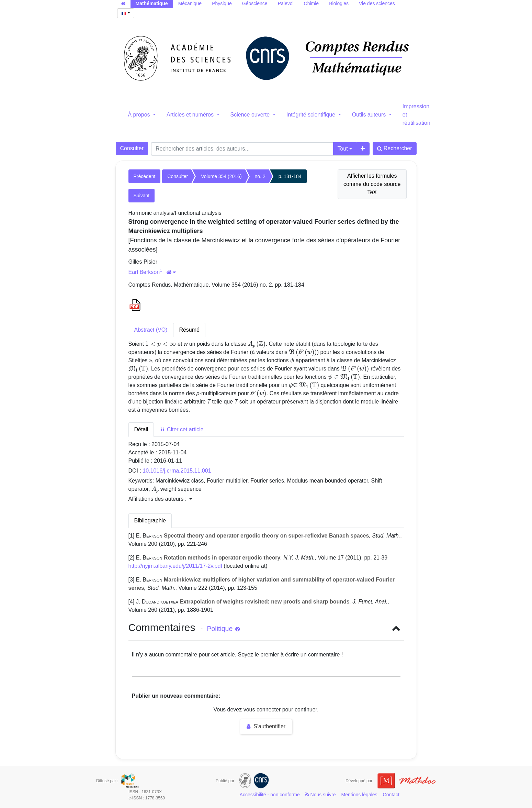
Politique (223, 629)
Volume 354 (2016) (221, 176)
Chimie (312, 3)
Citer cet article (182, 429)
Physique (222, 3)
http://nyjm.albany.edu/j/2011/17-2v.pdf (175, 566)
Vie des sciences (377, 3)
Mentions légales (359, 795)
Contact (391, 795)
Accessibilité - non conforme (270, 795)
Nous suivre (321, 795)
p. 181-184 (290, 176)
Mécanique (190, 3)
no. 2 (260, 176)
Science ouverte (251, 115)
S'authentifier (266, 726)
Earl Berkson (144, 272)
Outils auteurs (370, 115)
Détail (141, 429)
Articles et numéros (191, 115)
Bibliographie (150, 521)
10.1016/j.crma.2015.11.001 (177, 471)
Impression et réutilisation (416, 115)
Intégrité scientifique (312, 115)
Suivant (142, 196)
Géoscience (255, 3)
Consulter (132, 148)
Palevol (286, 3)
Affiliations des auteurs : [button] (160, 499)
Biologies (339, 3)
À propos (140, 115)
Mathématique (152, 3)
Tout (342, 149)
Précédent (145, 176)
